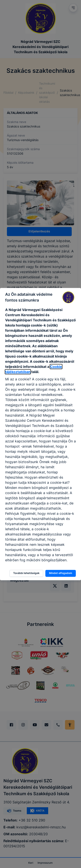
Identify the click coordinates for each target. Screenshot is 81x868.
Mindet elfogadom (61, 573)
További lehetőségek (26, 573)
